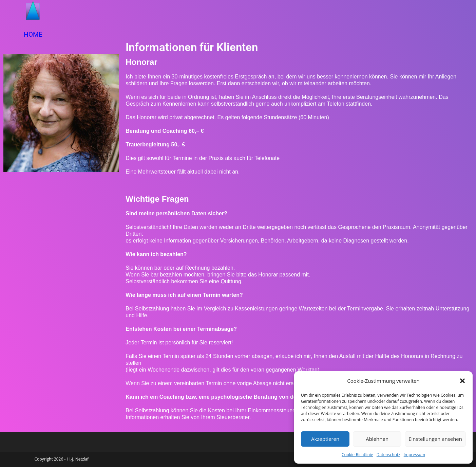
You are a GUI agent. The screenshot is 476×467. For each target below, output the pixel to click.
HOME (33, 34)
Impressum (414, 455)
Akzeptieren (325, 439)
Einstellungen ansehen (435, 439)
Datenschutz (388, 455)
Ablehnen (377, 439)
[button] (462, 381)
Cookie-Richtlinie (357, 455)
